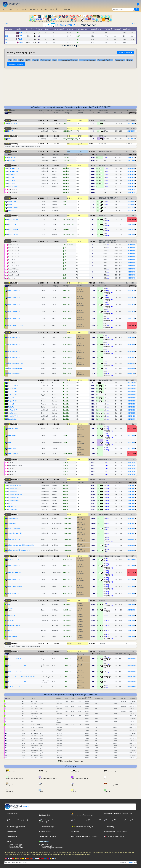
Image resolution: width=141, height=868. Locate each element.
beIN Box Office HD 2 (15, 573)
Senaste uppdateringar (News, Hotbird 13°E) (86, 820)
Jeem (10, 604)
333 (90, 144)
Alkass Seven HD (14, 229)
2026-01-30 (131, 416)
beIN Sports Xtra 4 (14, 373)
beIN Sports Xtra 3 (14, 357)
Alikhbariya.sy (13, 413)
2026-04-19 (131, 131)
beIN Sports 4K (13, 454)
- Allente (124, 832)
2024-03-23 (131, 291)
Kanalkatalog (75, 832)
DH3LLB (11, 139)
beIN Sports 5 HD (14, 312)
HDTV (21, 60)
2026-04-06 (131, 168)
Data (54, 60)
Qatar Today (12, 157)
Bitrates (130, 60)
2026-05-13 (131, 454)
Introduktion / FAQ (12, 813)
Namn (10, 113)
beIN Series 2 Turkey (15, 587)
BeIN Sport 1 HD (14, 560)
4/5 (93, 121)
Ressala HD (12, 506)
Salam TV (11, 398)
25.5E (134, 24)
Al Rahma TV (12, 395)
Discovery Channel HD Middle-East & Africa (22, 677)
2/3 (92, 136)
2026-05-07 (131, 208)
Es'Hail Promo (13, 123)
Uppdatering (132, 113)
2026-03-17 (131, 485)
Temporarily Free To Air (105, 60)
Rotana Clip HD (13, 509)
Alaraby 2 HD (12, 392)
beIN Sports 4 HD (14, 344)
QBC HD (11, 211)
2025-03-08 (131, 383)
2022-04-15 (131, 160)
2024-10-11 (131, 202)
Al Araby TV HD (13, 386)
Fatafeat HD (12, 616)
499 (90, 136)
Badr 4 (21, 33)
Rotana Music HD (14, 500)
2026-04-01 (131, 157)
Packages (107, 832)
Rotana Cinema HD (14, 485)
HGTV (10, 630)
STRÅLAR (44, 9)
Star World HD (13, 523)
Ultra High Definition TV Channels (84, 836)
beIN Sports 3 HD (14, 305)
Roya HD (11, 177)
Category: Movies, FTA (16, 848)
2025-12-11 (131, 363)
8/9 (92, 144)
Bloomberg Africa (14, 626)
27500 (91, 165)
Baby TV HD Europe (15, 528)
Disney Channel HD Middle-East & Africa (21, 545)
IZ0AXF (10, 131)
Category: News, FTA (15, 846)
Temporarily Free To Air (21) (82, 827)
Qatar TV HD (12, 202)
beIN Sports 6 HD (14, 337)
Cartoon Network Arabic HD (17, 666)
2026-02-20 (131, 229)
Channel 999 (12, 449)
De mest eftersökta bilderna (48, 836)
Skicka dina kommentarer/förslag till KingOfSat (118, 813)
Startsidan (17, 807)
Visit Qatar (12, 174)
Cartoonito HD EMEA (15, 659)
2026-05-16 (131, 573)
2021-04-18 (131, 123)
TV (15, 60)
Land (43, 113)
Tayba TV (11, 407)
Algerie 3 (11, 404)
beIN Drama (12, 436)
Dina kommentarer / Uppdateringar (72, 761)
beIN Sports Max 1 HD (15, 363)
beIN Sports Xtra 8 (14, 319)
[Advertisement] (70, 88)
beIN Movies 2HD (14, 580)
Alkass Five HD (13, 220)
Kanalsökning (109, 827)
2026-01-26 (131, 319)
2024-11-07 (131, 677)
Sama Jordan (12, 419)
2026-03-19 (131, 419)
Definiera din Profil (45, 814)
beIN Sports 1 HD (14, 291)
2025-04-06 (131, 413)
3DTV (28, 60)
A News (11, 383)
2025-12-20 (131, 139)
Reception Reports (45, 832)
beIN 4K (11, 443)
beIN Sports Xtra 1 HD (15, 326)
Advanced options (126, 52)
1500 (90, 121)
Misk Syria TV (13, 186)
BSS (55, 121)
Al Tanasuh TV (13, 410)
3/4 (94, 152)
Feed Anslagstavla (47, 846)
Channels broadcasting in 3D (114, 836)
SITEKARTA (66, 9)
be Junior (11, 621)
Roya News (12, 180)
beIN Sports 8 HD (14, 351)
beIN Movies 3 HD (14, 539)
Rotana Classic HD (14, 491)
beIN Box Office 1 (14, 429)
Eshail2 (56, 128)
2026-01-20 (131, 373)
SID (93, 113)
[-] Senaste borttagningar (88, 60)
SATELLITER (14, 9)
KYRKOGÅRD (55, 9)
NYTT (5, 9)
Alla (10, 60)
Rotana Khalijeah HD (15, 494)
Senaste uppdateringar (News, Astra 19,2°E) (119, 820)
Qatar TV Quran (13, 208)
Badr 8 (21, 39)
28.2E (7, 24)
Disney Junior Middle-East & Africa (19, 550)
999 (90, 128)
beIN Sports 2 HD (14, 298)
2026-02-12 (131, 234)
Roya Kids (11, 183)
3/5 (92, 128)
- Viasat (118, 832)
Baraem (11, 608)
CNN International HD (15, 672)
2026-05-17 (131, 220)
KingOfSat (130, 863)
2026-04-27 (131, 211)
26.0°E (73, 25)
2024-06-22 (131, 357)
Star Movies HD (13, 518)
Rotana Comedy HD (15, 488)
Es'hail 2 (61, 25)
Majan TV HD (12, 401)
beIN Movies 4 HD (14, 594)
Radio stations (45, 60)
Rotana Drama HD (14, 497)
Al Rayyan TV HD (14, 168)
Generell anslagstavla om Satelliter (52, 848)
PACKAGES (34, 9)
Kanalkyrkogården (12, 836)
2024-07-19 (131, 687)
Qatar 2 (11, 205)
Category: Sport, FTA (15, 844)
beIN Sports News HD (15, 368)
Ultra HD (35, 60)
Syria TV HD (12, 389)
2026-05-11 (131, 326)
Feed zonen (45, 844)
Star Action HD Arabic (15, 533)
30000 (91, 152)
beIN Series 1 (13, 636)
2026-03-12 (131, 225)
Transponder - (120, 60)
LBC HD (11, 503)
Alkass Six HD (13, 225)
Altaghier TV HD (13, 416)
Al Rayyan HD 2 (13, 171)
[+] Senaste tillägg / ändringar (68, 60)
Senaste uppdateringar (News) (17, 820)
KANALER (24, 9)
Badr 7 (21, 36)
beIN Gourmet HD (14, 687)
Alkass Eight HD (13, 234)
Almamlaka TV (13, 160)
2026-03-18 (131, 436)
